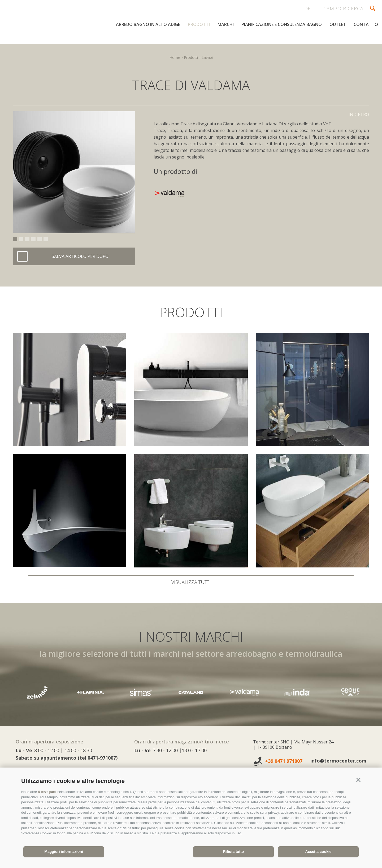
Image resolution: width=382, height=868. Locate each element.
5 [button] (40, 239)
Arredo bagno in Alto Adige (148, 42)
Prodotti (199, 42)
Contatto (366, 42)
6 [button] (46, 239)
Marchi (226, 42)
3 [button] (27, 239)
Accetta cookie (318, 852)
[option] (74, 172)
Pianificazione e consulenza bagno (282, 42)
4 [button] (33, 239)
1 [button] (15, 239)
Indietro (359, 114)
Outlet (338, 42)
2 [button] (21, 239)
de (307, 8)
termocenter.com (68, 25)
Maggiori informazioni (64, 852)
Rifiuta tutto (234, 852)
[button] (358, 780)
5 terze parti (48, 792)
